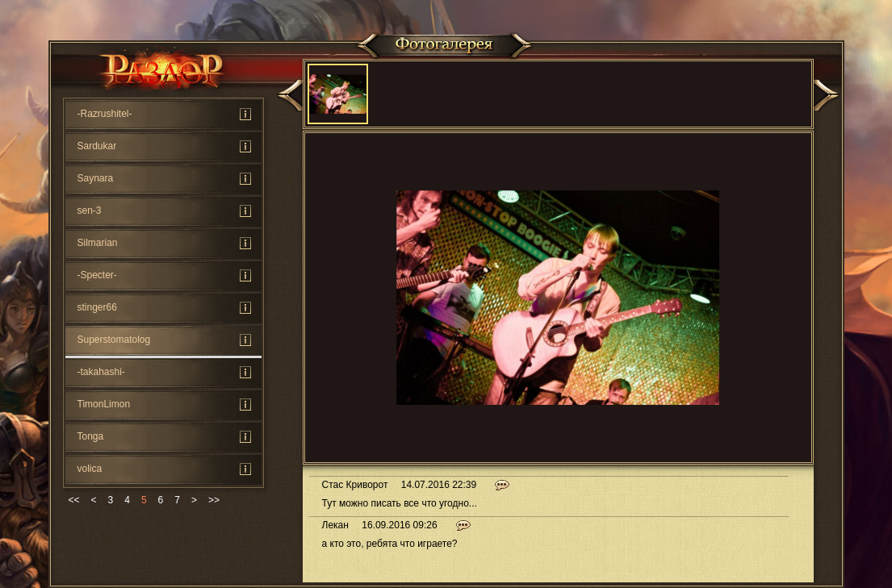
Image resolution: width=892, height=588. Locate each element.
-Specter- (97, 275)
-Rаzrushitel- (105, 114)
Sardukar (97, 146)
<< (74, 500)
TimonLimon (104, 404)
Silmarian (98, 243)
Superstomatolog (114, 340)
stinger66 (97, 307)
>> (214, 500)
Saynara (96, 178)
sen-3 (90, 211)
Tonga (91, 436)
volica (90, 469)
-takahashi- (101, 372)
